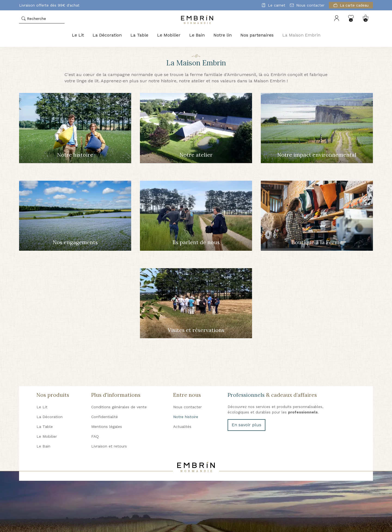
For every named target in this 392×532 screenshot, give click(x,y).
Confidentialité (105, 417)
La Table (139, 35)
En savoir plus (246, 425)
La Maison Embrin (301, 35)
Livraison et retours (109, 446)
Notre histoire (186, 417)
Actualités (182, 427)
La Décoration (107, 35)
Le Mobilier (169, 35)
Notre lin (223, 35)
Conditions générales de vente (119, 407)
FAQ (95, 436)
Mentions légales (107, 427)
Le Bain (197, 35)
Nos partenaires (257, 35)
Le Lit (78, 35)
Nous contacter (187, 407)
